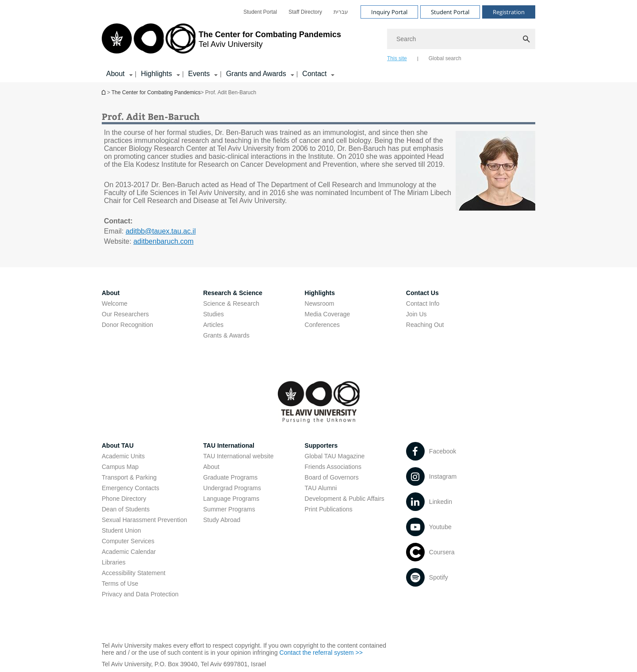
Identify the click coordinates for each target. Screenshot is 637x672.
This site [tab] (397, 58)
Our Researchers (125, 314)
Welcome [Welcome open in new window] (115, 303)
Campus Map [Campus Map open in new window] (120, 467)
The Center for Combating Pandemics (156, 92)
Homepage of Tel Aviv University (104, 92)
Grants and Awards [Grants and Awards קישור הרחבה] (256, 74)
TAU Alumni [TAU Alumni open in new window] (321, 488)
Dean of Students (126, 509)
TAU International (229, 445)
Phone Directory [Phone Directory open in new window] (124, 499)
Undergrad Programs (232, 488)
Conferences (322, 325)
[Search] (461, 39)
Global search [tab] (445, 58)
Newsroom (320, 303)
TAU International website (238, 456)
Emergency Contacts (130, 488)
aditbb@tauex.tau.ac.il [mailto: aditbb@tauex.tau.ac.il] (161, 231)
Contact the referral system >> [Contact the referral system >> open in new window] (321, 653)
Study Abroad (222, 520)
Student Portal (260, 12)
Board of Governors (332, 477)
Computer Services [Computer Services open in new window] (128, 541)
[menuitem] (260, 12)
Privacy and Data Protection (140, 594)
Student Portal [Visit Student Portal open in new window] (450, 12)
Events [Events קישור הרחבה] (199, 74)
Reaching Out (425, 325)
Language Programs (231, 499)
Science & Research (231, 303)
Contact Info (423, 303)
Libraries (114, 562)
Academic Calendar (129, 552)
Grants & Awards (226, 335)
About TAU (118, 445)
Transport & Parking (129, 477)
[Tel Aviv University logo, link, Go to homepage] (221, 42)
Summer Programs (229, 509)
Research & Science (233, 293)
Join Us (416, 314)
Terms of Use (120, 584)
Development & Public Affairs (345, 499)
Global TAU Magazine (335, 456)
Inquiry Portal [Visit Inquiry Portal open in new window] (389, 12)
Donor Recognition (127, 325)
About (111, 293)
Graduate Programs (230, 477)
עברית (341, 12)
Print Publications (329, 509)
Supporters (321, 445)
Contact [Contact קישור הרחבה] (314, 74)
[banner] (318, 41)
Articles (213, 325)
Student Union (121, 530)
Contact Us (422, 293)
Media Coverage (328, 314)
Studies (213, 314)
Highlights (320, 293)
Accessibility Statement (134, 573)
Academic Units (123, 456)
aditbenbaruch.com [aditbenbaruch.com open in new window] (163, 241)
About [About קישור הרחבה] (115, 74)
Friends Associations (333, 467)
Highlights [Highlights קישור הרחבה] (156, 74)
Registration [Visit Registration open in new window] (509, 12)
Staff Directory (305, 12)
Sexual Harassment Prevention (144, 520)
